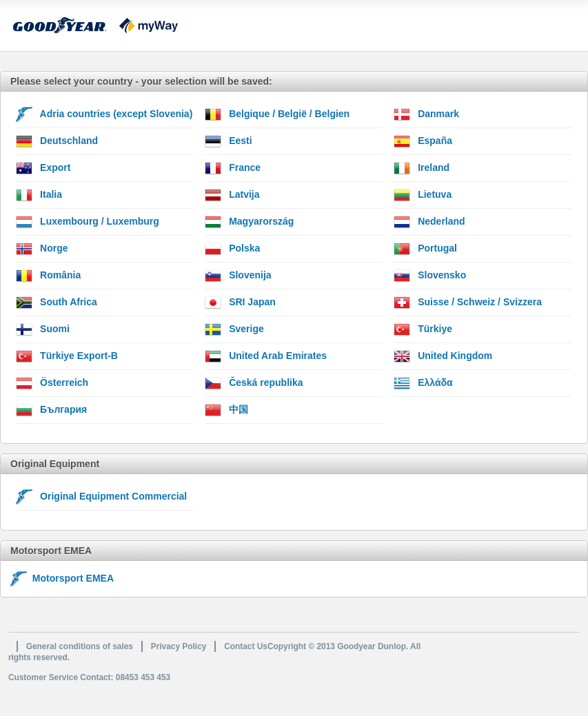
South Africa (57, 303)
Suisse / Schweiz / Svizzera (468, 303)
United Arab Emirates (266, 356)
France (233, 168)
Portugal (425, 249)
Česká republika (254, 383)
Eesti (228, 141)
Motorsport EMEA (62, 578)
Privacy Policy (179, 646)
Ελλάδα (423, 383)
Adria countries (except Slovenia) (104, 114)
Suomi (43, 329)
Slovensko (430, 276)
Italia (39, 195)
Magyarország (249, 222)
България (51, 410)
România (48, 276)
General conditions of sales (80, 646)
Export (43, 168)
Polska (232, 249)
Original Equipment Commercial (101, 497)
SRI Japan (240, 303)
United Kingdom (443, 356)
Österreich (52, 383)
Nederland (429, 222)
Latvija (232, 195)
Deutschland (57, 141)
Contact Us (246, 646)
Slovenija (238, 276)
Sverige (234, 329)
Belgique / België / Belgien (277, 114)
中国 (226, 410)
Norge (42, 249)
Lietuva (423, 195)
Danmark (426, 114)
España (423, 141)
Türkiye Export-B (67, 356)
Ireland (422, 168)
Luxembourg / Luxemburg (88, 222)
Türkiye (423, 329)
